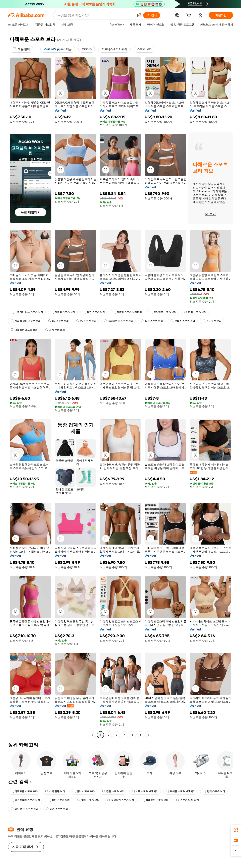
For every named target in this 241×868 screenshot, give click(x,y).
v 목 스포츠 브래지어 (145, 791)
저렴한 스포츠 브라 (63, 312)
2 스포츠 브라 (212, 321)
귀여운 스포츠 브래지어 (181, 791)
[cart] (189, 16)
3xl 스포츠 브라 (58, 321)
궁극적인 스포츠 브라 (120, 800)
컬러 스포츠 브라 (84, 791)
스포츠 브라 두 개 (187, 800)
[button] (139, 15)
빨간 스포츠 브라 (88, 800)
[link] (236, 830)
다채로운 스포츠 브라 (24, 330)
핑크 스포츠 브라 (152, 321)
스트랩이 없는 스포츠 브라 (27, 312)
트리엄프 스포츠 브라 (163, 312)
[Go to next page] (149, 735)
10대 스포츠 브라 (195, 312)
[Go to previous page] (92, 735)
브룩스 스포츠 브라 (183, 321)
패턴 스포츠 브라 (59, 800)
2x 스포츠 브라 (86, 321)
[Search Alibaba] (95, 15)
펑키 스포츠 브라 (214, 791)
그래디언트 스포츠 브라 (118, 321)
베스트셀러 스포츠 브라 (25, 800)
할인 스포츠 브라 (94, 312)
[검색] (152, 15)
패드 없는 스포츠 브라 (24, 809)
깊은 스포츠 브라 (113, 791)
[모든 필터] (21, 49)
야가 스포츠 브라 (57, 809)
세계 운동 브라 (55, 330)
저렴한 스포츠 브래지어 (127, 312)
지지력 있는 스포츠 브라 (26, 321)
